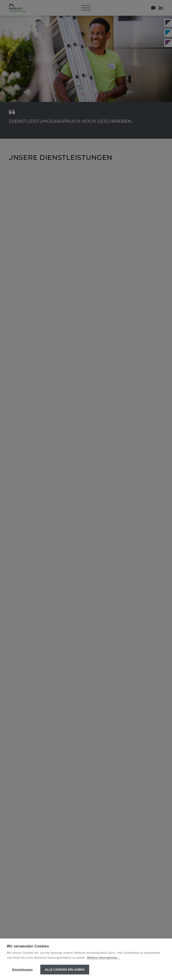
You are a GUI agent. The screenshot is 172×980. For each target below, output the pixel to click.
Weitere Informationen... (103, 958)
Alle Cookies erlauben (65, 970)
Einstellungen (22, 970)
